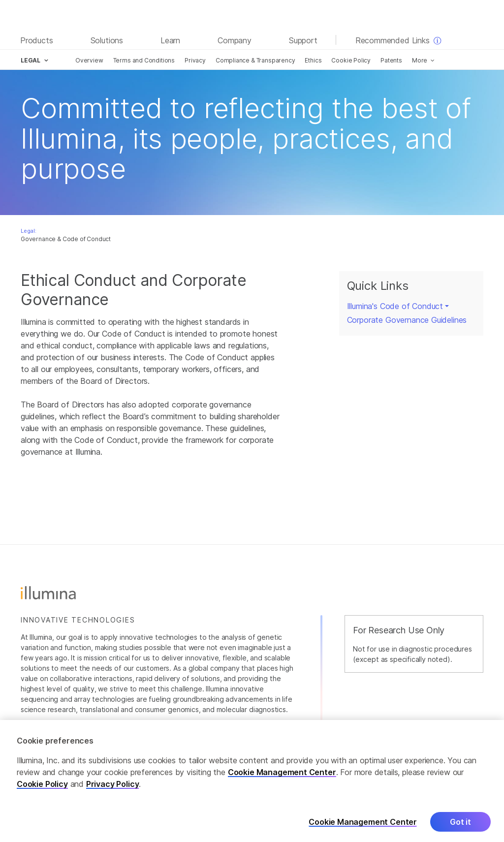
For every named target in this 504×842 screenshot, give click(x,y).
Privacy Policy (113, 790)
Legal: (29, 231)
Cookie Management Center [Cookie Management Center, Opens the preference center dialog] (363, 828)
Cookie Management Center (282, 778)
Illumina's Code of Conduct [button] (395, 306)
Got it (460, 828)
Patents (391, 60)
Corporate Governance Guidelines (407, 320)
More (420, 60)
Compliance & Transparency (255, 60)
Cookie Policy (351, 60)
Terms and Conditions (144, 60)
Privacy (195, 60)
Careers (470, 723)
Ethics (313, 60)
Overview (89, 60)
